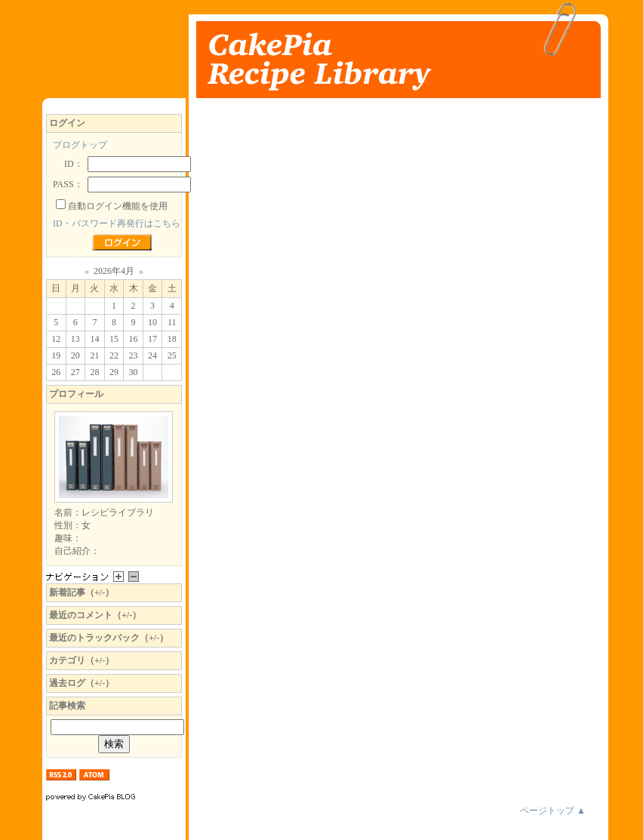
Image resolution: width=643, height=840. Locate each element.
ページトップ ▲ (553, 811)
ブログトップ (80, 145)
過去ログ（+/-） (82, 683)
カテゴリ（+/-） (82, 660)
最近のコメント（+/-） (95, 615)
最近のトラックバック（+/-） (109, 638)
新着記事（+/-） (82, 592)
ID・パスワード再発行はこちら (117, 223)
